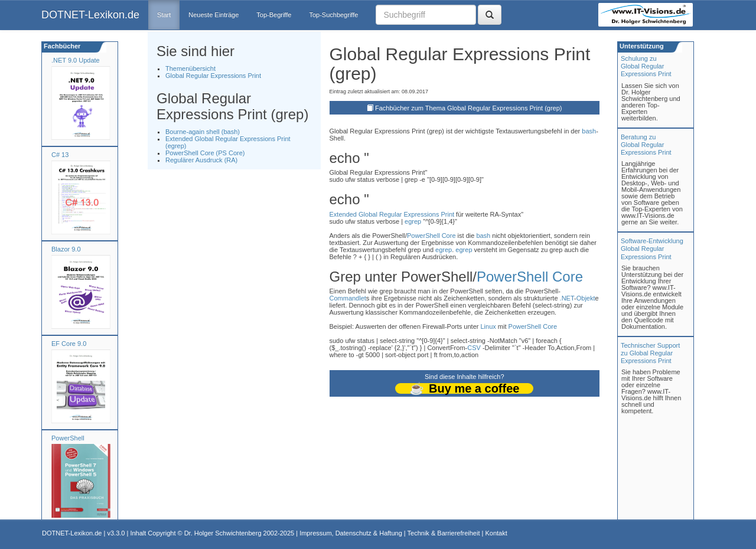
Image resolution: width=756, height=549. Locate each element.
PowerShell (68, 438)
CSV (474, 348)
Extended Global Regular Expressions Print (392, 214)
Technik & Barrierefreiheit (444, 533)
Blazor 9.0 (66, 249)
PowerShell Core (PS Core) (205, 153)
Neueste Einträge (214, 15)
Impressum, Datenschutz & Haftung (351, 533)
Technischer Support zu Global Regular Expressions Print (650, 353)
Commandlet (348, 298)
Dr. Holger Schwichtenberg (223, 533)
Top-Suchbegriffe (333, 15)
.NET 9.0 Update (76, 60)
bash (589, 131)
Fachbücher (61, 46)
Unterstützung (641, 46)
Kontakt (496, 533)
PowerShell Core (431, 236)
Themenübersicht (190, 68)
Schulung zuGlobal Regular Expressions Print (646, 66)
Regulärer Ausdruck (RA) (201, 160)
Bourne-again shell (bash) (203, 132)
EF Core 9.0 (69, 344)
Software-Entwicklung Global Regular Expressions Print (652, 249)
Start (164, 15)
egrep (413, 221)
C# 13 (60, 155)
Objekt (586, 298)
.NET (567, 298)
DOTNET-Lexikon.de (90, 15)
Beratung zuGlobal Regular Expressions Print (646, 145)
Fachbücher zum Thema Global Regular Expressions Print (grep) (469, 108)
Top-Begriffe (274, 15)
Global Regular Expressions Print (213, 76)
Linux (488, 326)
